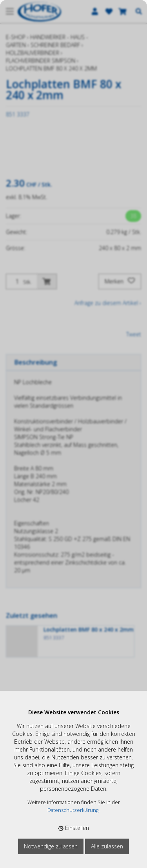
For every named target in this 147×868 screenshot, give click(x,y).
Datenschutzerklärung (73, 810)
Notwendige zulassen (51, 846)
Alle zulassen (107, 846)
